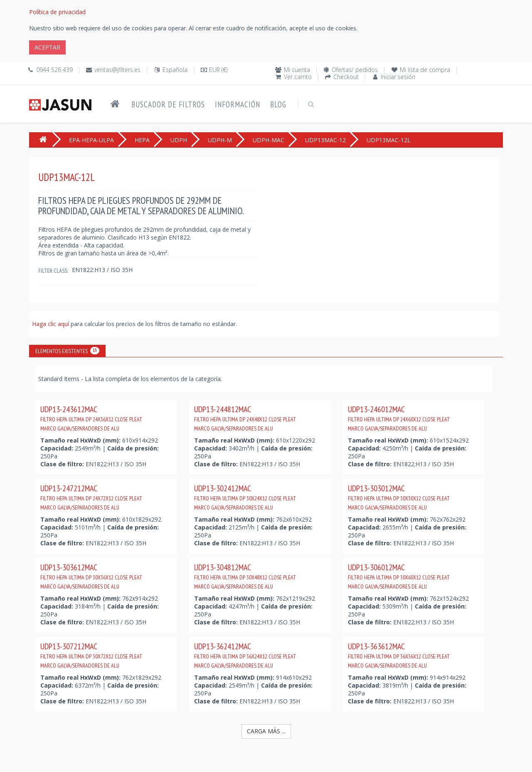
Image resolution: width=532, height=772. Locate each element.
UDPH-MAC (268, 140)
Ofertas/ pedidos (355, 70)
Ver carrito (298, 77)
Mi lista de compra (425, 70)
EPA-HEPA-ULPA (91, 140)
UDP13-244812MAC (245, 418)
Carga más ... (266, 731)
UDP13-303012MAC (399, 497)
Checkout (346, 77)
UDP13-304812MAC (245, 576)
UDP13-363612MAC (399, 655)
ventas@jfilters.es (117, 70)
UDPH (179, 140)
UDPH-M (220, 140)
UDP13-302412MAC (245, 497)
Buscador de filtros (168, 104)
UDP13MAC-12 (325, 140)
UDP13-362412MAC (245, 655)
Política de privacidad (57, 12)
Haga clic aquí (51, 324)
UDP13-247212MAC (91, 497)
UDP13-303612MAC (91, 576)
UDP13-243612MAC (91, 418)
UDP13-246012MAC (399, 418)
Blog (278, 104)
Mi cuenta (297, 70)
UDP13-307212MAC (91, 655)
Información (238, 104)
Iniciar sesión (398, 77)
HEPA (142, 140)
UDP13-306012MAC (399, 576)
